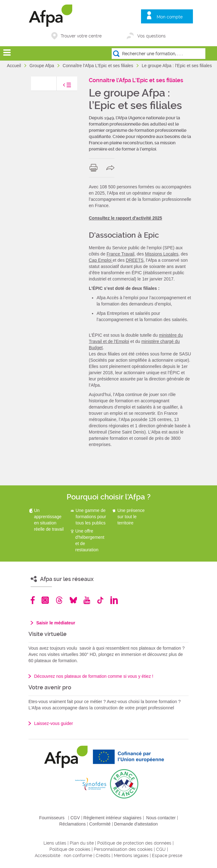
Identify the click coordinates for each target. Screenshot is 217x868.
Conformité (100, 824)
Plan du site (82, 843)
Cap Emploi (101, 260)
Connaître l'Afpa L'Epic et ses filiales (98, 66)
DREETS (135, 260)
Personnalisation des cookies (123, 849)
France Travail (121, 254)
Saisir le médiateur (56, 623)
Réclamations (73, 824)
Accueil (15, 66)
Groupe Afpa (42, 66)
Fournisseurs (52, 818)
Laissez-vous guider (54, 723)
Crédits (103, 856)
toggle (61, 87)
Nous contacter (161, 818)
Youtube (87, 600)
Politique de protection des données (134, 843)
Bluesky (73, 600)
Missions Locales (162, 254)
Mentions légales (131, 856)
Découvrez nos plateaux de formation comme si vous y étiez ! (94, 676)
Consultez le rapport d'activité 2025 (125, 218)
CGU (161, 849)
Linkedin (114, 600)
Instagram (45, 600)
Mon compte (170, 17)
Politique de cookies (70, 849)
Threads (59, 600)
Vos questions (151, 36)
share (112, 168)
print (95, 168)
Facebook (33, 600)
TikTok (100, 600)
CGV (75, 818)
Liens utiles (55, 843)
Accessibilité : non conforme (63, 856)
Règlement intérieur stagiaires (113, 818)
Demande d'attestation (136, 824)
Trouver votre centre (81, 36)
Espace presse (167, 856)
